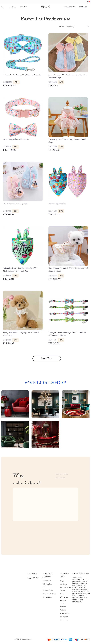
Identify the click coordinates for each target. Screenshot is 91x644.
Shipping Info (47, 584)
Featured (83, 7)
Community (64, 620)
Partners (63, 610)
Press (62, 594)
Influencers (64, 597)
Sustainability (65, 613)
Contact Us (47, 581)
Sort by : (61, 27)
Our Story (63, 584)
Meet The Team (65, 587)
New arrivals (69, 7)
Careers (63, 591)
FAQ (44, 587)
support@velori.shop (35, 578)
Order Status (47, 597)
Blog (61, 581)
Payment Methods (49, 594)
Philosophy (64, 617)
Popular (24, 7)
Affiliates (63, 601)
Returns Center (48, 591)
